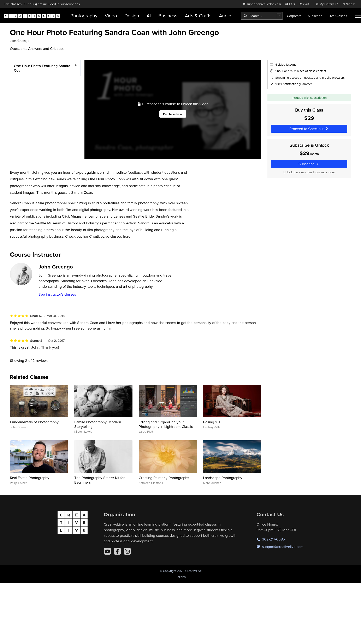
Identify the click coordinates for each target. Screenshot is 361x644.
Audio (225, 16)
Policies (181, 577)
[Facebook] (117, 551)
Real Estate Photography (30, 478)
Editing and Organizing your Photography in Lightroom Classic (166, 424)
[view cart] (305, 4)
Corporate (294, 16)
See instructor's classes (57, 294)
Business (168, 16)
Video (111, 16)
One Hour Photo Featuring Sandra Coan (42, 68)
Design (132, 16)
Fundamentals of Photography (34, 422)
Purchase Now (173, 114)
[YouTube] (107, 551)
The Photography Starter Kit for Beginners (99, 480)
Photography (84, 16)
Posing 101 (211, 422)
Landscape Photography (223, 478)
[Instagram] (127, 551)
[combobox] (262, 16)
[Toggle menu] (358, 16)
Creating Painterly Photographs (164, 478)
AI (149, 16)
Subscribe (315, 16)
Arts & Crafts (198, 16)
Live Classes (338, 16)
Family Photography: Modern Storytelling (98, 424)
